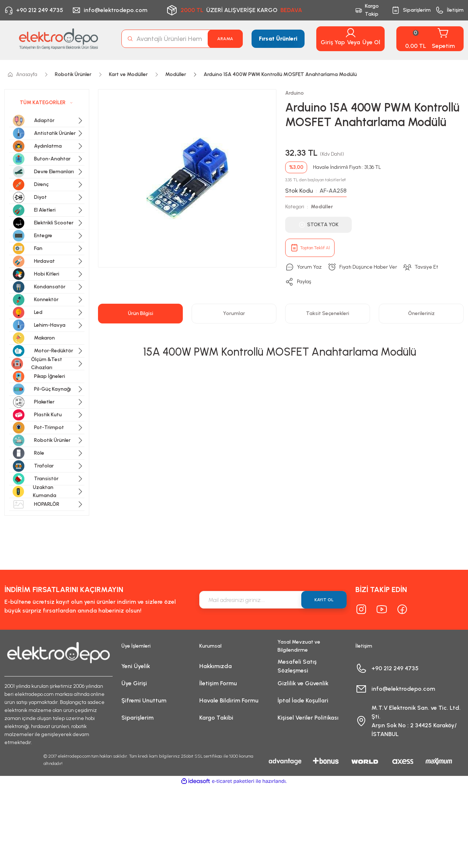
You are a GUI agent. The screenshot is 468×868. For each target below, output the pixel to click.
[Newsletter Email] (273, 600)
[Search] (182, 39)
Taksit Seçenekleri (328, 313)
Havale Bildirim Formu (229, 700)
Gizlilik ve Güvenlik (303, 683)
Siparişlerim (137, 718)
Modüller (322, 207)
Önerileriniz (421, 313)
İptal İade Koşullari (303, 700)
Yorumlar (234, 313)
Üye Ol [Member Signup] (371, 42)
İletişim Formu (218, 683)
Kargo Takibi (216, 718)
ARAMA (225, 39)
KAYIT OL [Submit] (324, 600)
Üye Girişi (134, 683)
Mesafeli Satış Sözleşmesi (297, 666)
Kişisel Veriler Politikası (308, 718)
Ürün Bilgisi (141, 313)
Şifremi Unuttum (144, 700)
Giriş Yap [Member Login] (333, 42)
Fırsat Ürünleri (278, 39)
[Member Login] (351, 33)
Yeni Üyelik (136, 666)
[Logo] (58, 39)
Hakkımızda (216, 666)
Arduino (295, 93)
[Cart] (430, 39)
